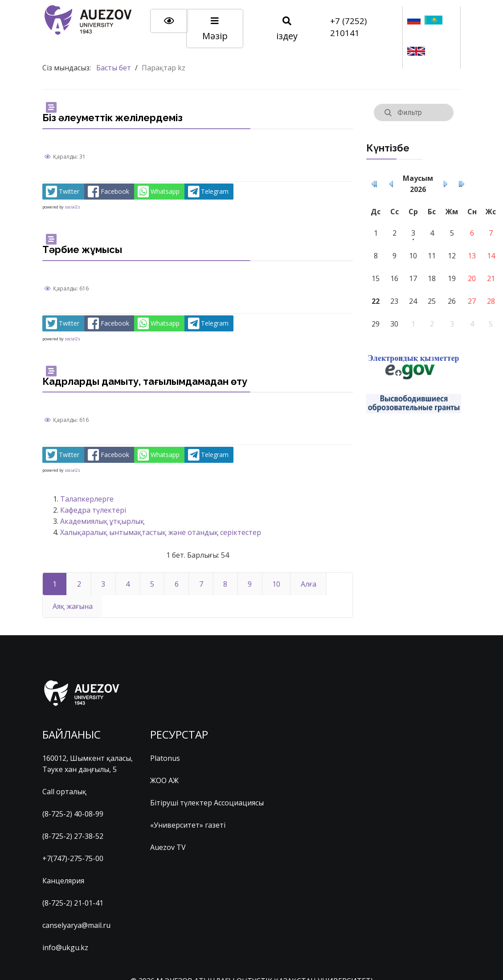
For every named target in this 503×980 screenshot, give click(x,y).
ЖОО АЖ (164, 780)
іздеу (287, 29)
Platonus (165, 758)
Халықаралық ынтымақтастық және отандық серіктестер (161, 532)
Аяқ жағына (73, 606)
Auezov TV (168, 847)
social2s (72, 207)
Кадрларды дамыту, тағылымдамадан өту (145, 381)
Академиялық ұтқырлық (102, 521)
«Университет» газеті (188, 825)
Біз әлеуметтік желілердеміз (112, 118)
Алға (309, 584)
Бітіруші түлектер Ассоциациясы (207, 803)
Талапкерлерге (87, 499)
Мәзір (215, 29)
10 (276, 584)
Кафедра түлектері (93, 510)
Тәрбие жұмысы (82, 249)
